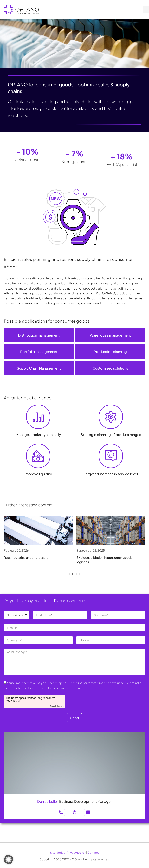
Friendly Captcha (57, 706)
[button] (146, 10)
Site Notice (58, 852)
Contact (93, 852)
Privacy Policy (90, 688)
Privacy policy (76, 852)
